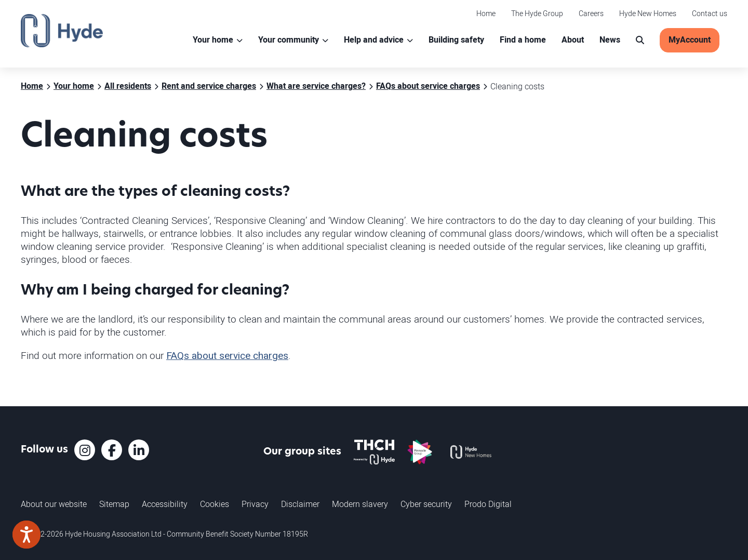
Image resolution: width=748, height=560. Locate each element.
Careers (591, 13)
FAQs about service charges (227, 356)
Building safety (456, 40)
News (610, 40)
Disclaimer (300, 504)
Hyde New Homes (648, 13)
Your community (289, 40)
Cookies (215, 504)
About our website (54, 504)
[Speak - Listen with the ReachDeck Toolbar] (26, 535)
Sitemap (114, 504)
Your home (213, 40)
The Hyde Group (537, 13)
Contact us (710, 13)
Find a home (523, 40)
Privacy (255, 504)
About (573, 40)
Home (486, 13)
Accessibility (165, 504)
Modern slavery (360, 504)
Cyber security (426, 504)
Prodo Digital (488, 504)
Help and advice (374, 40)
